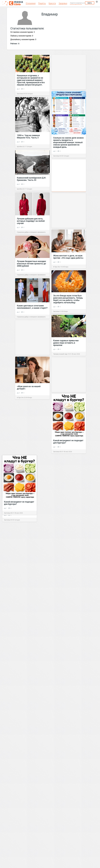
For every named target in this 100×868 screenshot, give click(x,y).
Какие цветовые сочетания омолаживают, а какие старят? (32, 307)
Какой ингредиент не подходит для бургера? (68, 442)
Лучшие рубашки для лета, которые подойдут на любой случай (31, 221)
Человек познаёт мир (60, 354)
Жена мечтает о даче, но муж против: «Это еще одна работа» (68, 257)
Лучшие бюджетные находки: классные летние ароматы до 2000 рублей (32, 263)
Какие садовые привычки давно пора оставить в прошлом (66, 343)
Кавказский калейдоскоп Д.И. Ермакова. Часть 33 (31, 179)
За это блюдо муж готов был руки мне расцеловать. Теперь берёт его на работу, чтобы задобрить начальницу (68, 299)
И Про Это (57, 267)
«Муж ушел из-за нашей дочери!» (29, 387)
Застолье (20, 94)
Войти (90, 3)
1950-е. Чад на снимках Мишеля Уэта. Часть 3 (28, 136)
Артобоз (20, 146)
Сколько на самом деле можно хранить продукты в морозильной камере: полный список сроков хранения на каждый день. (68, 142)
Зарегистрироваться (77, 3)
